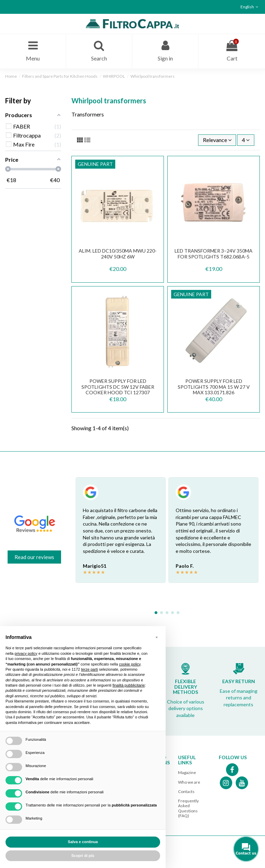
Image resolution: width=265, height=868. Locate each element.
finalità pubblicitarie (129, 685)
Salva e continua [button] (83, 842)
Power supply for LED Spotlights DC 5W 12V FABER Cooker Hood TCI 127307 (118, 387)
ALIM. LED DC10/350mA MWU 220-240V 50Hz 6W (118, 254)
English (250, 7)
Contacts (186, 791)
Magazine (187, 772)
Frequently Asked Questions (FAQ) (188, 808)
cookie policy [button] (130, 664)
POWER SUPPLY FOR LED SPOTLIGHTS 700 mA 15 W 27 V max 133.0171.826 (214, 387)
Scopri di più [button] (83, 856)
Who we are (189, 782)
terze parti (90, 669)
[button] (157, 637)
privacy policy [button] (26, 653)
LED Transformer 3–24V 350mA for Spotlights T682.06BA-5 (214, 254)
